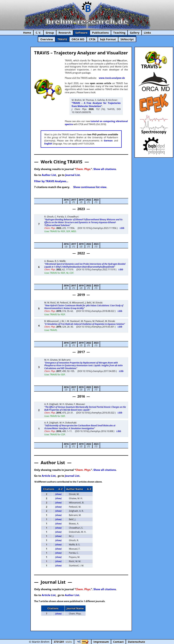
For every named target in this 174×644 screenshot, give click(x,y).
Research (65, 33)
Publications (100, 33)
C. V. (38, 33)
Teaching (119, 33)
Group (50, 33)
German (108, 141)
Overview (47, 39)
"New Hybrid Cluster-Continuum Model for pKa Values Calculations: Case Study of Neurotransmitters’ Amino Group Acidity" (84, 307)
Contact (118, 642)
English (48, 144)
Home (27, 33)
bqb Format (108, 39)
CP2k (92, 39)
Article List (49, 476)
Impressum (101, 642)
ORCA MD (78, 39)
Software (81, 33)
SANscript (127, 39)
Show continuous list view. (90, 187)
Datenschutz (136, 642)
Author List (49, 175)
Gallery (135, 33)
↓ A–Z (60, 489)
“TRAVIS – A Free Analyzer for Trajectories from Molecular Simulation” (96, 104)
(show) (58, 494)
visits (63, 642)
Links (147, 33)
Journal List (73, 175)
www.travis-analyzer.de (112, 78)
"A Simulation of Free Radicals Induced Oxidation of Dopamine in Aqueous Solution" (85, 324)
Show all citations (105, 169)
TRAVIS (62, 39)
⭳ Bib (122, 228)
